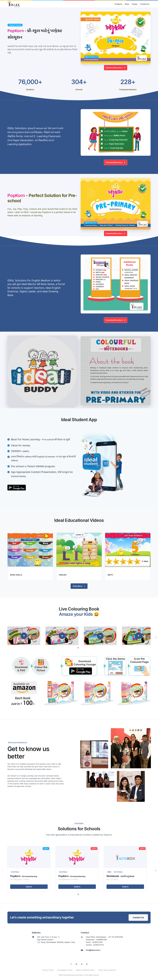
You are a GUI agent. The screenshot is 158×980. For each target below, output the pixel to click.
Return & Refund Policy (85, 970)
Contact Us (145, 4)
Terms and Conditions (107, 970)
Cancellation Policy (65, 970)
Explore (29, 887)
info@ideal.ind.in (93, 950)
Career (135, 4)
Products (118, 4)
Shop (127, 4)
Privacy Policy (48, 970)
